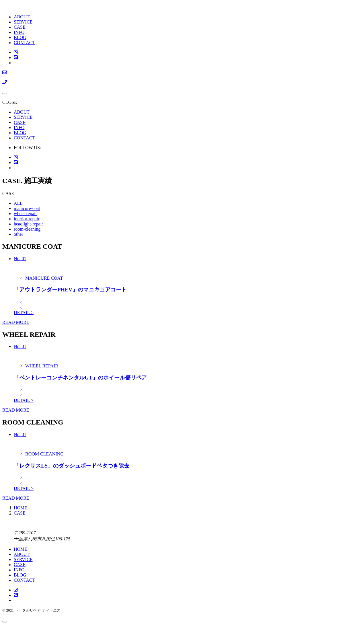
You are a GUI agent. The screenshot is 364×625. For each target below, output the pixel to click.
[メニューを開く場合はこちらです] (5, 94)
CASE (20, 27)
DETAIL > (24, 312)
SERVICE (23, 22)
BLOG (20, 37)
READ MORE (16, 322)
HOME (21, 549)
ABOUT (22, 17)
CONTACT (24, 43)
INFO (19, 32)
